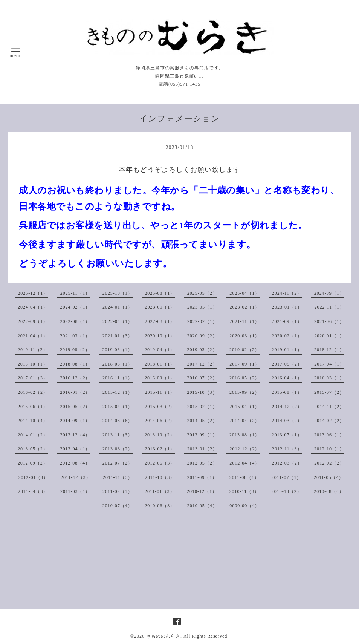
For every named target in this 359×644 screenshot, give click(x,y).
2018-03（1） (118, 364)
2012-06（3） (160, 463)
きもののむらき (163, 636)
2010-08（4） (329, 491)
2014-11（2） (329, 407)
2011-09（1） (202, 477)
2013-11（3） (118, 435)
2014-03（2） (287, 421)
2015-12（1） (118, 392)
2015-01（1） (244, 407)
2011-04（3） (33, 491)
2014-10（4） (33, 421)
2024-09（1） (329, 293)
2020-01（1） (329, 336)
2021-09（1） (287, 321)
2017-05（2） (287, 364)
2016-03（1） (329, 378)
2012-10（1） (329, 449)
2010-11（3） (244, 491)
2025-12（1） (33, 293)
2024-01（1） (118, 307)
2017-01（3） (33, 378)
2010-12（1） (202, 491)
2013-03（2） (118, 449)
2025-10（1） (118, 293)
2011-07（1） (287, 477)
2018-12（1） (329, 350)
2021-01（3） (118, 336)
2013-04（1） (75, 449)
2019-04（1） (160, 350)
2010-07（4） (118, 506)
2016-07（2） (202, 378)
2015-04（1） (118, 407)
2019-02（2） (244, 350)
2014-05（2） (202, 421)
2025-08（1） (160, 293)
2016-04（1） (287, 378)
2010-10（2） (287, 491)
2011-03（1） (75, 491)
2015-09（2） (244, 392)
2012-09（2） (33, 463)
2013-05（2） (33, 449)
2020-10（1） (160, 336)
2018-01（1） (160, 364)
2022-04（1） (118, 321)
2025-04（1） (244, 293)
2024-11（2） (287, 293)
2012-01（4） (34, 477)
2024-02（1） (75, 307)
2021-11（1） (244, 321)
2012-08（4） (75, 463)
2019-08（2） (75, 350)
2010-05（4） (202, 506)
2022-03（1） (160, 321)
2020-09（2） (202, 336)
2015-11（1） (160, 392)
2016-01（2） (75, 392)
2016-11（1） (118, 378)
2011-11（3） (118, 477)
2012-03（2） (287, 463)
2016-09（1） (160, 378)
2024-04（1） (33, 307)
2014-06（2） (160, 421)
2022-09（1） (33, 321)
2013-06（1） (329, 435)
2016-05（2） (244, 378)
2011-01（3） (160, 491)
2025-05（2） (202, 293)
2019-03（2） (202, 350)
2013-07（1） (287, 435)
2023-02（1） (244, 307)
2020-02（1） (287, 336)
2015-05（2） (75, 407)
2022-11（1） (329, 307)
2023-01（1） (287, 307)
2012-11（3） (287, 449)
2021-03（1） (75, 336)
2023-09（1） (160, 307)
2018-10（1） (33, 364)
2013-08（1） (244, 435)
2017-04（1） (329, 364)
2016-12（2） (75, 378)
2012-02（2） (329, 463)
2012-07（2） (118, 463)
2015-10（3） (202, 392)
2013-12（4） (75, 435)
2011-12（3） (76, 477)
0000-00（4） (244, 506)
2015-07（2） (329, 392)
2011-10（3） (160, 477)
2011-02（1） (118, 491)
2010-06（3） (160, 506)
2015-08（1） (287, 392)
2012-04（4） (244, 463)
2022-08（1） (75, 321)
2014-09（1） (75, 421)
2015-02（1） (202, 407)
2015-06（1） (33, 407)
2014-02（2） (329, 421)
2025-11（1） (75, 293)
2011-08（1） (244, 477)
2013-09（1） (202, 435)
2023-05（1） (202, 307)
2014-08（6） (118, 421)
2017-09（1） (244, 364)
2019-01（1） (287, 350)
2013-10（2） (160, 435)
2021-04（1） (33, 336)
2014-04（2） (244, 421)
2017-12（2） (202, 364)
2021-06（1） (329, 321)
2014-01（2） (33, 435)
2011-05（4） (329, 477)
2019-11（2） (33, 350)
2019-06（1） (118, 350)
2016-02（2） (33, 392)
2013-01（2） (202, 449)
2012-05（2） (202, 463)
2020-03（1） (244, 336)
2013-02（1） (160, 449)
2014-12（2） (287, 407)
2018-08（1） (75, 364)
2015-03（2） (160, 407)
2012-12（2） (244, 449)
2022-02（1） (202, 321)
